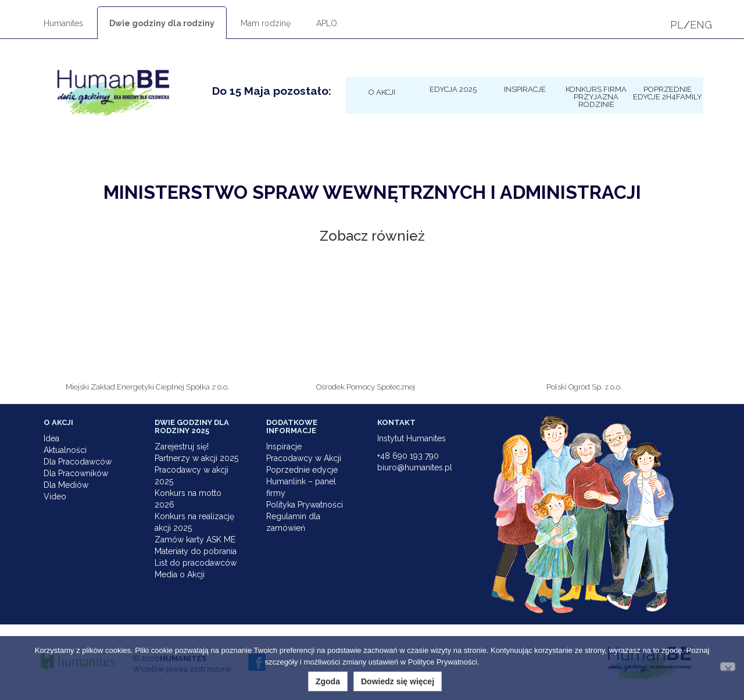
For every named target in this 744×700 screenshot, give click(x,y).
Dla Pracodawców (78, 462)
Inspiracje (525, 89)
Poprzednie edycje (302, 470)
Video (55, 497)
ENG (701, 25)
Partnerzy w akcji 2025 (196, 458)
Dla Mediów (66, 485)
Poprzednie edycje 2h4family (668, 93)
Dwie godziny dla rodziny (162, 23)
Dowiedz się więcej (398, 681)
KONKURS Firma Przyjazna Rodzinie (596, 97)
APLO (327, 23)
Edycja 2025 (453, 89)
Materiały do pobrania (196, 551)
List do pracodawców (196, 563)
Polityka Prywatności (305, 505)
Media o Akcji (180, 574)
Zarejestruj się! (182, 447)
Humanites (63, 23)
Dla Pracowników (76, 473)
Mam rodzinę (266, 23)
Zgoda (328, 681)
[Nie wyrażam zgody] (728, 667)
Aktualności (65, 450)
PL (677, 25)
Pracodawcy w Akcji (304, 458)
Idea (51, 438)
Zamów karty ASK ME (195, 540)
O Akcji (382, 92)
